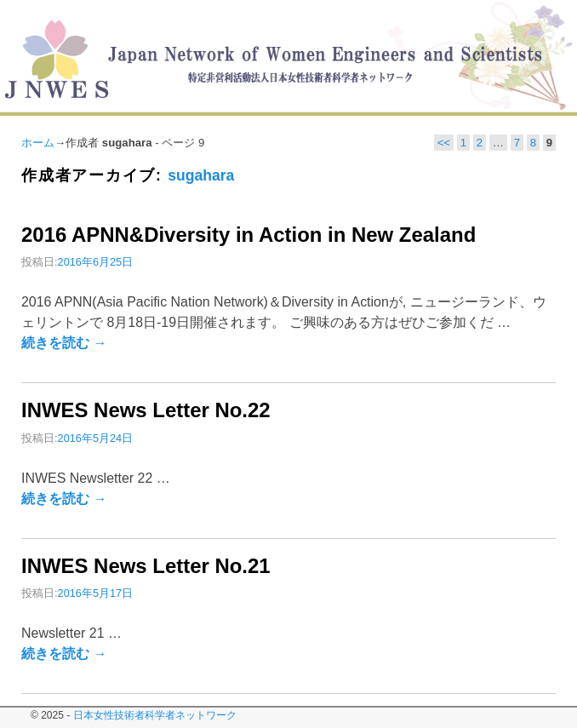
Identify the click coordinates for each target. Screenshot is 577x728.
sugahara (201, 175)
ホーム (38, 143)
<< (444, 143)
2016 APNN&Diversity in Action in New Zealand (249, 235)
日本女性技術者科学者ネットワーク (155, 715)
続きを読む (64, 343)
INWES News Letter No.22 (146, 410)
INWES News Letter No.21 (146, 566)
